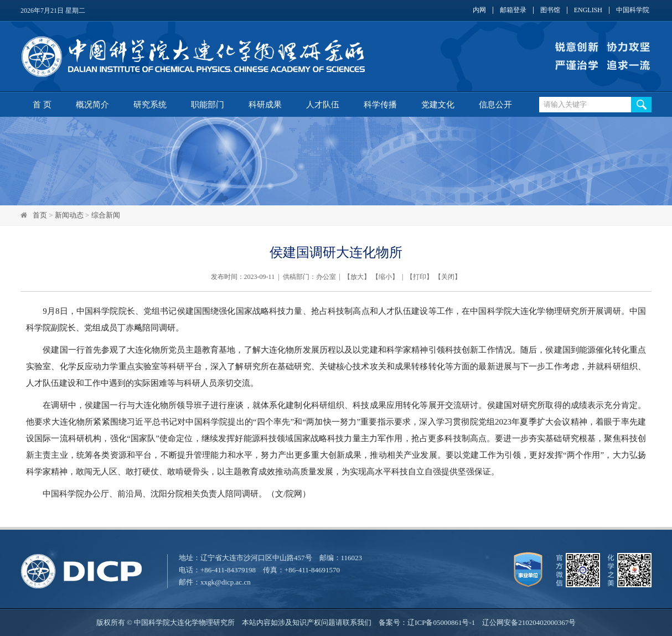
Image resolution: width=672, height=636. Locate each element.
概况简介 (92, 105)
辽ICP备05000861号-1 (441, 622)
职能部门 (208, 105)
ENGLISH (588, 10)
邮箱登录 (513, 10)
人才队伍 (323, 105)
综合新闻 (106, 215)
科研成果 (265, 105)
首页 (40, 215)
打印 (420, 277)
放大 (357, 277)
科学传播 (380, 105)
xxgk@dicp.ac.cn (226, 582)
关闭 (448, 277)
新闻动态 (69, 215)
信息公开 (495, 105)
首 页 (42, 105)
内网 (479, 10)
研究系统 (150, 105)
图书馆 (550, 10)
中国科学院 (633, 10)
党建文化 (438, 105)
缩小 (385, 277)
